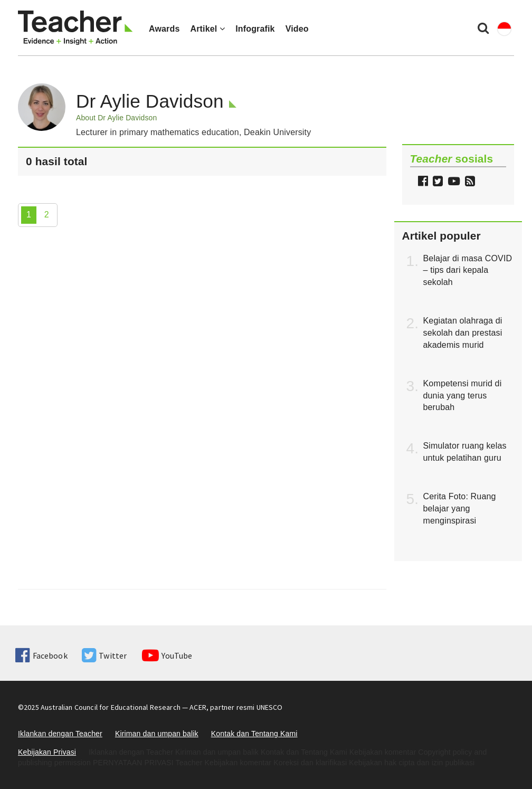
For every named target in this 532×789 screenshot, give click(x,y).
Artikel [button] (207, 29)
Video (297, 29)
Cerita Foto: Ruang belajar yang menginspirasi (460, 508)
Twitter (104, 655)
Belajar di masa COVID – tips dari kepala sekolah (468, 270)
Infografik (255, 29)
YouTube (167, 655)
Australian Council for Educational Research (111, 707)
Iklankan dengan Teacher (60, 734)
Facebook (41, 655)
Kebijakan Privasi (47, 752)
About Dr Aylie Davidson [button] (116, 118)
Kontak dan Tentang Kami (254, 734)
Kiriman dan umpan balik (157, 734)
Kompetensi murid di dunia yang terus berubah (463, 396)
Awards (164, 29)
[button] (469, 182)
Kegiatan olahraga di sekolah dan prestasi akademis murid (463, 333)
